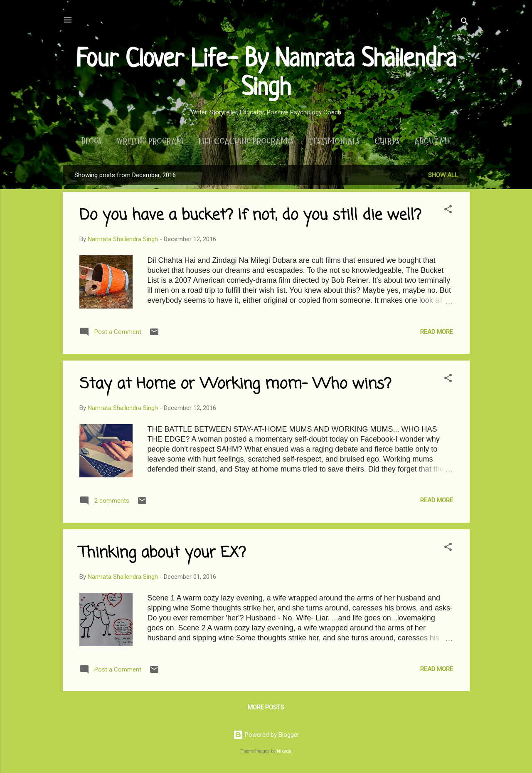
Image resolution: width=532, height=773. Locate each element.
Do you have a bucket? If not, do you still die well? (250, 216)
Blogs (91, 141)
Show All (443, 175)
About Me (433, 141)
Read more (437, 332)
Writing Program (150, 141)
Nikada (284, 751)
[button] (448, 211)
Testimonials (334, 141)
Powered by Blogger (266, 735)
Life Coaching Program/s (246, 141)
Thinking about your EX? (163, 553)
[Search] (465, 23)
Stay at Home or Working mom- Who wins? (235, 384)
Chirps (387, 141)
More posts (266, 707)
